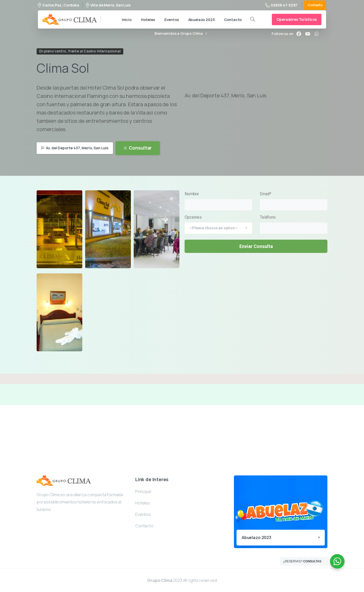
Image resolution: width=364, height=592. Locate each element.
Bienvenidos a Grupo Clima (181, 34)
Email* (294, 201)
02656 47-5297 (281, 5)
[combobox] (218, 228)
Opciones (218, 223)
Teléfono (294, 224)
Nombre (218, 201)
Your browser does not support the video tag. (256, 67)
